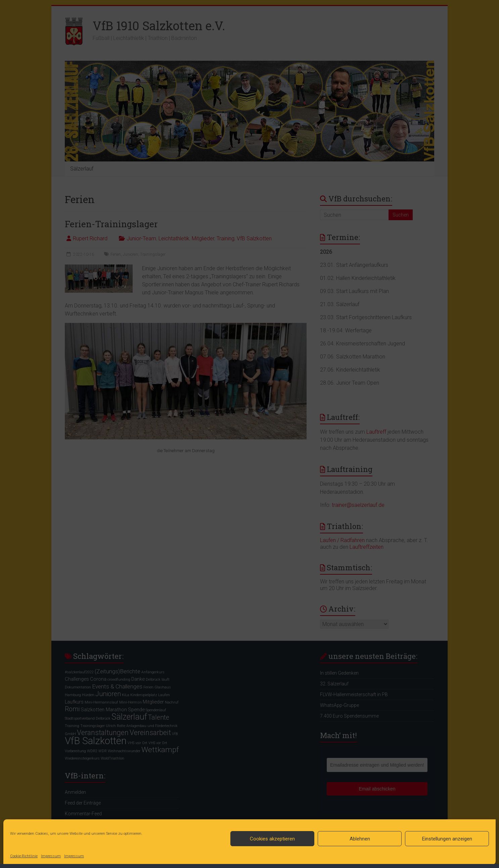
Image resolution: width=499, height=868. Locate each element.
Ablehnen (360, 839)
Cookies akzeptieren (272, 839)
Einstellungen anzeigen (447, 839)
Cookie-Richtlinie (24, 856)
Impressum (51, 856)
